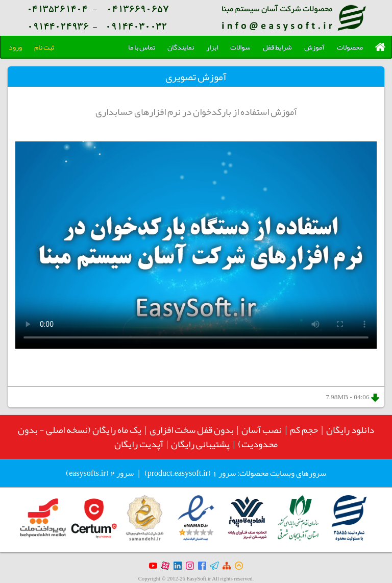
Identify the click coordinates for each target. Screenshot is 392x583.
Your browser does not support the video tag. (196, 245)
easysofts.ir (87, 473)
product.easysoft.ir (178, 473)
